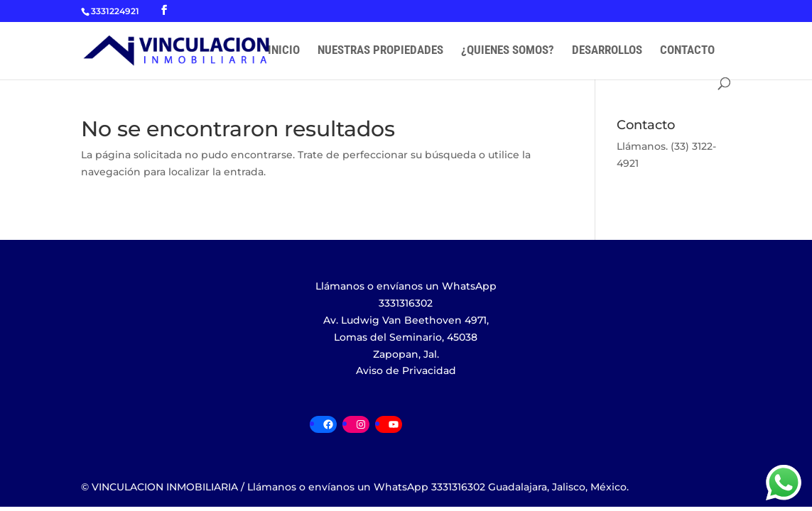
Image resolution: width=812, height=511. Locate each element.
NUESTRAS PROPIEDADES (380, 51)
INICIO (284, 51)
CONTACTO (687, 51)
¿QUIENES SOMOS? (508, 51)
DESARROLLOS (607, 51)
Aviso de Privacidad (406, 370)
